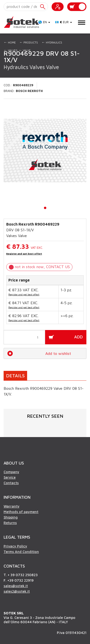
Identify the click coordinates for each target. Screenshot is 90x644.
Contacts (11, 483)
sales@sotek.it (16, 586)
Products (29, 42)
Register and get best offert (24, 254)
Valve (25, 50)
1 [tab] (45, 208)
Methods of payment (21, 512)
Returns (10, 523)
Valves (11, 50)
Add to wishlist (58, 353)
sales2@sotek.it (17, 591)
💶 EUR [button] (63, 22)
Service (10, 477)
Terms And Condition (21, 552)
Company (11, 472)
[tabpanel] (45, 151)
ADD (78, 337)
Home (10, 42)
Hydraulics (52, 42)
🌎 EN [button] (44, 22)
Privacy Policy (15, 546)
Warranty (12, 506)
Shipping (11, 517)
